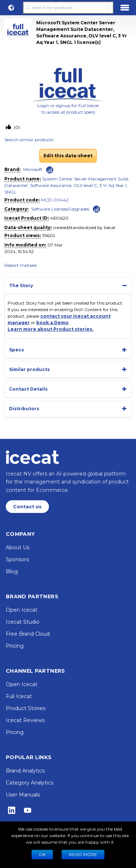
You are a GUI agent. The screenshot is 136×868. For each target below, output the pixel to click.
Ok (42, 854)
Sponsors (17, 559)
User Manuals (23, 795)
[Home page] (32, 457)
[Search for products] (68, 8)
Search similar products (29, 140)
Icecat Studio (23, 622)
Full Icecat (19, 696)
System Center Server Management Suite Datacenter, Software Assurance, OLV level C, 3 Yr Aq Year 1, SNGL (66, 185)
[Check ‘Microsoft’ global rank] (50, 170)
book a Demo (52, 323)
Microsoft (33, 169)
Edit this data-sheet (68, 156)
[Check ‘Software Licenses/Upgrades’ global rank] (96, 209)
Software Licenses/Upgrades (60, 209)
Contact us (27, 507)
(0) (16, 127)
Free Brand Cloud (28, 634)
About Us (18, 547)
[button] (11, 8)
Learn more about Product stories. (50, 329)
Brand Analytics (25, 771)
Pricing (15, 646)
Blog (12, 571)
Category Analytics (30, 783)
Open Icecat (22, 610)
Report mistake (20, 265)
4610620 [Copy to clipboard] (59, 218)
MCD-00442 (55, 200)
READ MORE (83, 854)
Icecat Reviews (25, 720)
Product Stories (26, 708)
